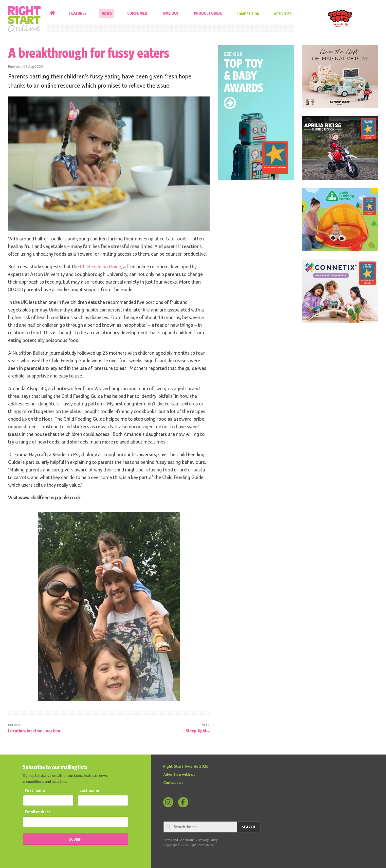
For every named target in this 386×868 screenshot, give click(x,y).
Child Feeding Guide (100, 267)
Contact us (173, 783)
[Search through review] (200, 827)
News (107, 13)
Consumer (137, 13)
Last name (89, 791)
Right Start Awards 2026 (186, 767)
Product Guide (208, 13)
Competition (248, 14)
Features (78, 13)
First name (35, 791)
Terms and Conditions (179, 840)
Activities (283, 14)
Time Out (170, 13)
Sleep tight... (198, 731)
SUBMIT (76, 839)
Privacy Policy (208, 840)
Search (249, 827)
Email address (38, 812)
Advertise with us (179, 775)
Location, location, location (34, 731)
